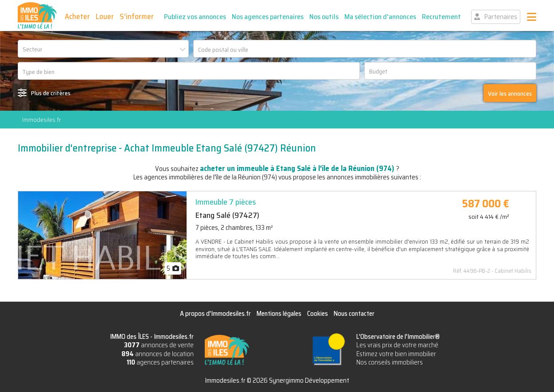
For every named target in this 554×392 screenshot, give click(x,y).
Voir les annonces (510, 93)
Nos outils (324, 17)
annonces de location (158, 354)
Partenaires (501, 17)
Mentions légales (279, 314)
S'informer (137, 16)
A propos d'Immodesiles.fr (215, 314)
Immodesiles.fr (41, 120)
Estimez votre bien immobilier (396, 354)
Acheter (77, 16)
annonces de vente (159, 345)
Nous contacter (354, 314)
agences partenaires (160, 362)
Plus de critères (51, 93)
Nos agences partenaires (268, 17)
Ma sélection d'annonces (380, 17)
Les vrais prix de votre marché (397, 345)
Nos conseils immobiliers (390, 362)
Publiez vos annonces (195, 17)
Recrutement (441, 17)
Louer (105, 16)
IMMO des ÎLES (37, 16)
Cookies (318, 314)
